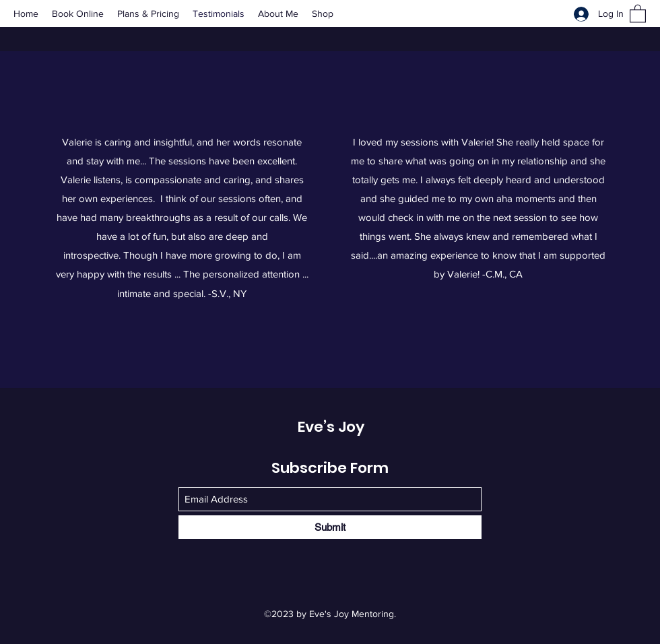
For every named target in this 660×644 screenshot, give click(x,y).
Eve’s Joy (331, 427)
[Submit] (330, 527)
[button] (638, 13)
